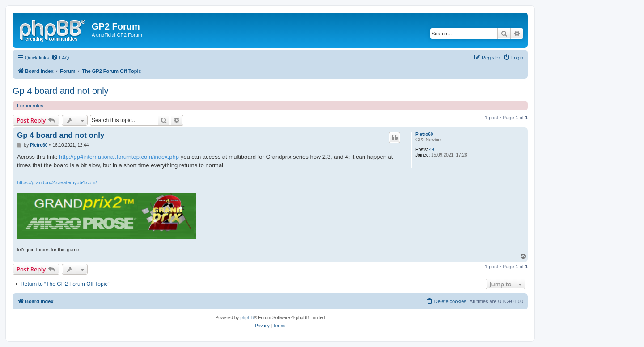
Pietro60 (424, 134)
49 (432, 150)
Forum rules (30, 106)
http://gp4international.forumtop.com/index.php (119, 157)
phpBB (247, 318)
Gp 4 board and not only (61, 91)
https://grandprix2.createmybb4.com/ (57, 182)
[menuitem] (60, 58)
